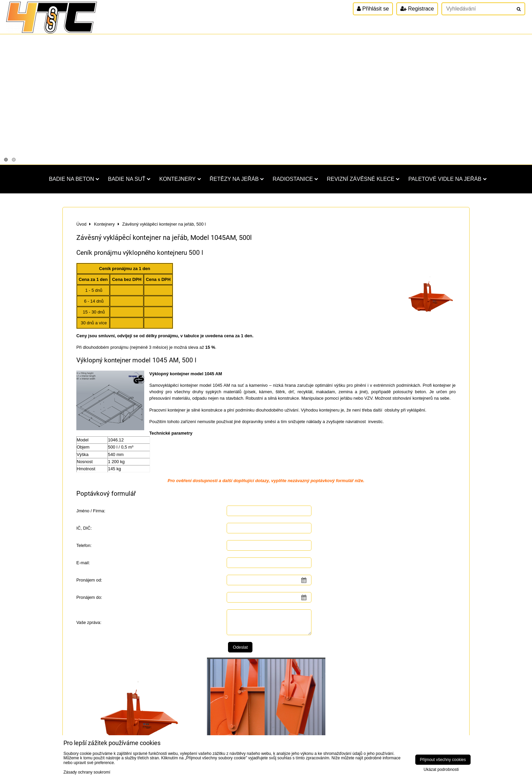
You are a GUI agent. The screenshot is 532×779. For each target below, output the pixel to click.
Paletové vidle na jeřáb (447, 179)
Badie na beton (74, 179)
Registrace (417, 9)
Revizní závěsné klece (363, 179)
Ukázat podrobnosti (441, 770)
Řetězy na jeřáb (237, 179)
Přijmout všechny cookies (443, 760)
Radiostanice (295, 179)
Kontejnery (180, 179)
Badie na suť (129, 179)
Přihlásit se (373, 9)
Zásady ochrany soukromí (87, 772)
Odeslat (240, 647)
